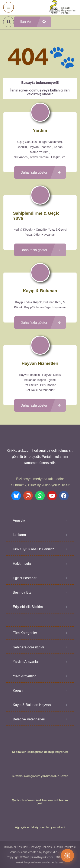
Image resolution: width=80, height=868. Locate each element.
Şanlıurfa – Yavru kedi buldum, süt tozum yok (40, 802)
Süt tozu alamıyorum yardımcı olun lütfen (40, 776)
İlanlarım (19, 535)
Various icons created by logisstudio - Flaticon (40, 852)
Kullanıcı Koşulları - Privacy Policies (28, 847)
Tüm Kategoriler (25, 633)
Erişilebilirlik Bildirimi (28, 607)
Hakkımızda (22, 564)
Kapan (18, 690)
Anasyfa (19, 520)
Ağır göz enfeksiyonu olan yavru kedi (40, 827)
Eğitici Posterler (25, 578)
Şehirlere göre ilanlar (29, 647)
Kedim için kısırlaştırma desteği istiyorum (40, 752)
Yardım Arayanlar (26, 662)
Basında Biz (22, 592)
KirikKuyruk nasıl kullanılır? (33, 549)
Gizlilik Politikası (65, 847)
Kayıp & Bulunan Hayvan (32, 705)
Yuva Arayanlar (24, 676)
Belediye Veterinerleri (29, 719)
